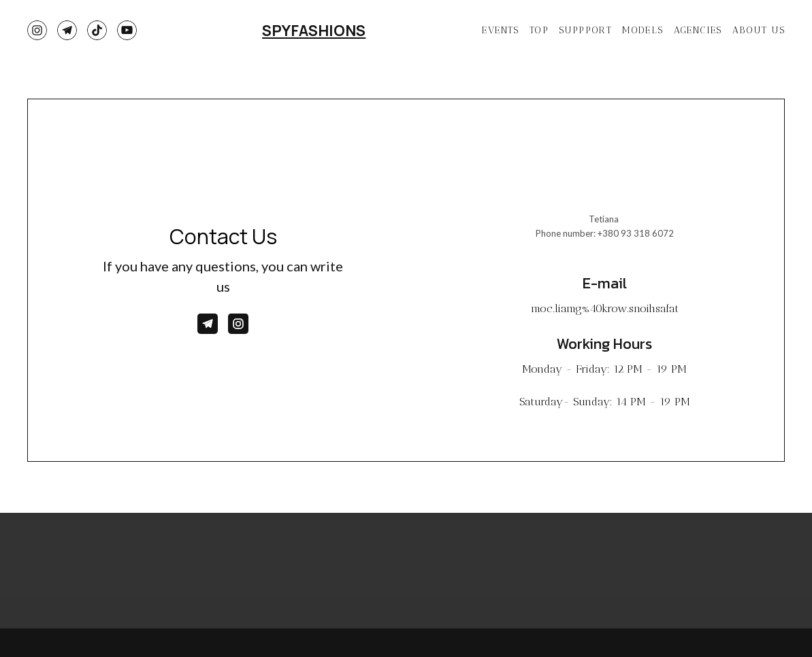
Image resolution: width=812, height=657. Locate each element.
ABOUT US (759, 30)
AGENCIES (698, 30)
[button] (37, 30)
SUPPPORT (585, 30)
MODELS (643, 30)
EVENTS (500, 30)
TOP (539, 30)
